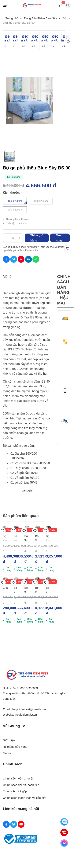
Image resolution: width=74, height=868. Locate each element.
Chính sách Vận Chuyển (18, 778)
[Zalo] (64, 822)
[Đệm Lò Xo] (15, 40)
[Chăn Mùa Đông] (54, 40)
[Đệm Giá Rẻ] (7, 40)
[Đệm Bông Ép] (24, 40)
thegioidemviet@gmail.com (29, 709)
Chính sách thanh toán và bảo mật (25, 798)
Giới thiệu (9, 740)
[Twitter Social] (14, 824)
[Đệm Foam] (44, 40)
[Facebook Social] (6, 824)
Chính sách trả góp (15, 791)
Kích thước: (11, 193)
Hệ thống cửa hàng (15, 747)
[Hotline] (64, 832)
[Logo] (32, 5)
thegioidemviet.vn (26, 715)
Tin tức (7, 753)
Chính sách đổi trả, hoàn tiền (21, 785)
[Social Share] (6, 259)
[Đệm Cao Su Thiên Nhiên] (34, 40)
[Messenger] (64, 843)
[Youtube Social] (21, 824)
